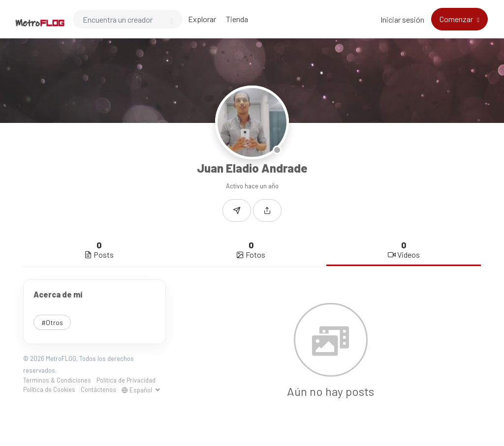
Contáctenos (98, 389)
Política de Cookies (49, 389)
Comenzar (457, 19)
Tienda (237, 19)
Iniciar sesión (402, 19)
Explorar (202, 19)
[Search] (128, 19)
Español (138, 390)
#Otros (52, 322)
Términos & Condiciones (57, 380)
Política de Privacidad (126, 380)
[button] (267, 210)
